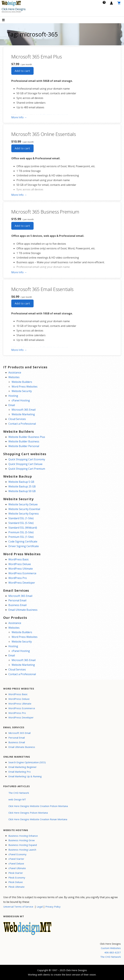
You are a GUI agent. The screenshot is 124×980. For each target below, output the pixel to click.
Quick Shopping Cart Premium (27, 469)
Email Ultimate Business (23, 610)
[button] (6, 20)
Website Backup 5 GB (21, 482)
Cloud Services (17, 419)
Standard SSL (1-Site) (21, 518)
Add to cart (22, 71)
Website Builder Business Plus (27, 437)
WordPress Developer (22, 583)
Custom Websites (111, 948)
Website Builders (22, 382)
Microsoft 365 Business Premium (45, 212)
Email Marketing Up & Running (25, 776)
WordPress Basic (19, 559)
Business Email (17, 605)
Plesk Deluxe (16, 882)
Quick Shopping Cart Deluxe (25, 464)
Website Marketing (23, 414)
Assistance (15, 373)
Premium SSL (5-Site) (21, 532)
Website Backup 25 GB (22, 486)
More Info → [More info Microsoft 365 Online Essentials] (19, 195)
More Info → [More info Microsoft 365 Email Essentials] (19, 350)
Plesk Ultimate (16, 887)
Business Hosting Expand (23, 845)
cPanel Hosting (21, 400)
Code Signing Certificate (23, 541)
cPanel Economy (17, 854)
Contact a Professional (22, 424)
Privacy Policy (53, 907)
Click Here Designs (14, 9)
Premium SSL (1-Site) (21, 537)
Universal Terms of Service (18, 907)
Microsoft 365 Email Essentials (42, 289)
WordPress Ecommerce (22, 573)
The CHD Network (19, 793)
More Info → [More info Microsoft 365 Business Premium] (19, 272)
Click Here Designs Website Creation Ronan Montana (38, 819)
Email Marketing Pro (20, 772)
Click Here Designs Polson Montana (28, 813)
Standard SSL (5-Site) (21, 523)
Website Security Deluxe (23, 504)
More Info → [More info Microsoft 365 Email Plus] (19, 117)
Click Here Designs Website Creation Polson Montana (38, 806)
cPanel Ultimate (17, 868)
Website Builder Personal (24, 446)
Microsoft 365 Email (24, 410)
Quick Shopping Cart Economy (27, 459)
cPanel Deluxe (16, 863)
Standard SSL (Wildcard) (23, 528)
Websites (14, 377)
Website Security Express (24, 514)
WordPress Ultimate (21, 569)
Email (12, 405)
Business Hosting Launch (22, 850)
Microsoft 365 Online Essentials (44, 134)
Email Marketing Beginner (23, 767)
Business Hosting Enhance (23, 836)
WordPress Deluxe (20, 564)
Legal (40, 907)
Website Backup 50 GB (22, 491)
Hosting (13, 396)
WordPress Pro (18, 578)
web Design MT (17, 799)
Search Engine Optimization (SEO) (27, 762)
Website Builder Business (24, 441)
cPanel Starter (16, 859)
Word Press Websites (25, 387)
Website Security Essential (24, 509)
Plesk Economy (17, 878)
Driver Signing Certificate (24, 546)
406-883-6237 (113, 952)
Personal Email (17, 600)
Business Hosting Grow (22, 840)
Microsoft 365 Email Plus (37, 57)
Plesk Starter (16, 873)
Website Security (22, 391)
